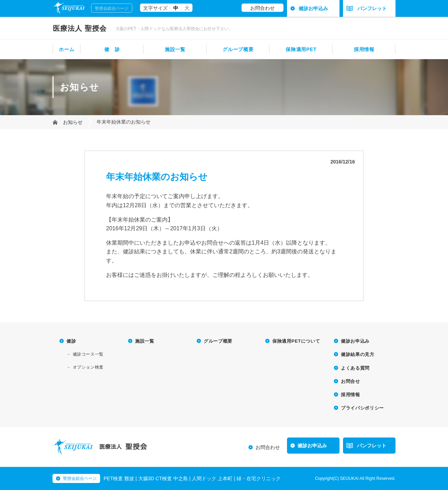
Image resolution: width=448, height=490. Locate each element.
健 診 (112, 49)
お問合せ (351, 381)
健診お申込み (313, 8)
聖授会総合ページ (112, 8)
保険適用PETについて (296, 341)
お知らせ (73, 122)
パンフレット (367, 8)
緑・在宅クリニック (259, 478)
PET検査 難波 (119, 478)
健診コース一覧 (88, 354)
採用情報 (364, 49)
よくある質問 (355, 368)
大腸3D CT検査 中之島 (163, 478)
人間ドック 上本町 (212, 478)
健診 (71, 341)
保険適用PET (301, 49)
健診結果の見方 (358, 354)
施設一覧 (175, 49)
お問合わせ (262, 8)
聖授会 (80, 28)
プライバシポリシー (362, 408)
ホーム (66, 49)
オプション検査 (88, 367)
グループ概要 (238, 49)
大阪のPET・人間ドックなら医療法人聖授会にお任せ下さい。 (174, 29)
